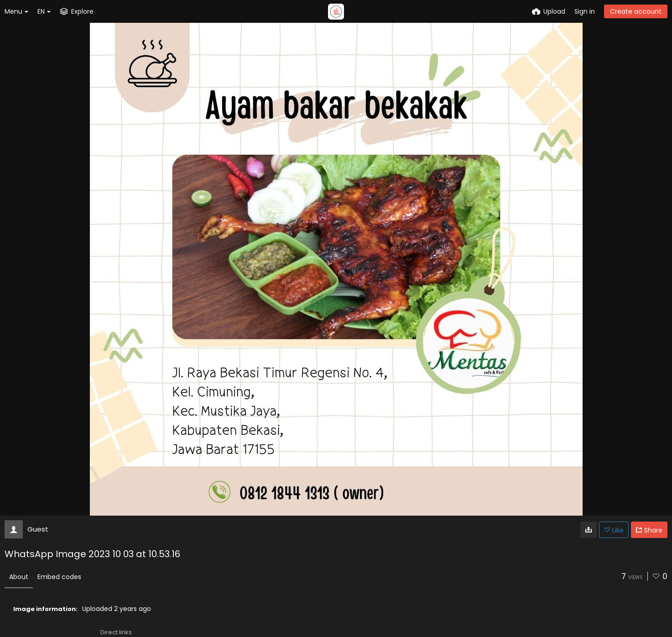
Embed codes (59, 577)
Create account (636, 11)
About (19, 577)
